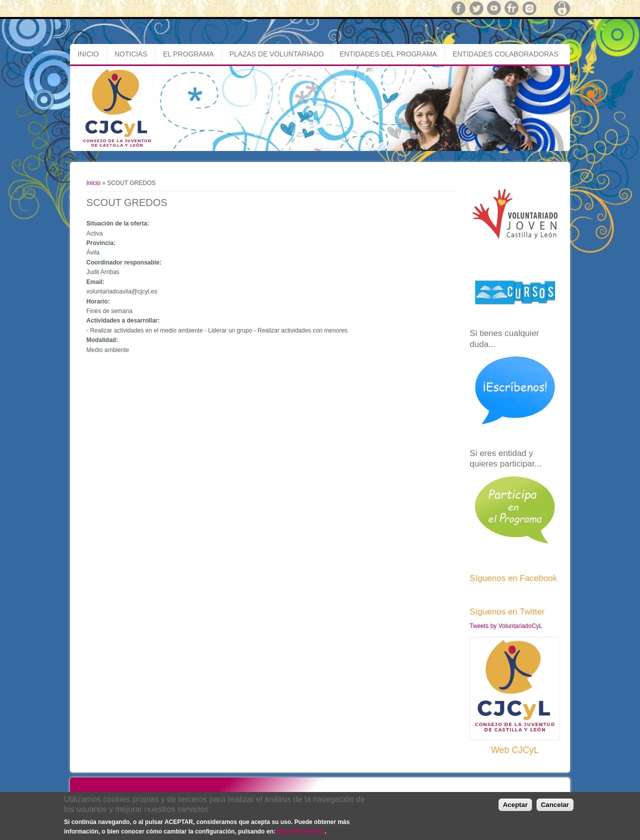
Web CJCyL (515, 750)
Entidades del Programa (388, 54)
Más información (301, 831)
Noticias (131, 54)
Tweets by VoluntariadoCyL (506, 626)
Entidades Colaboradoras (505, 54)
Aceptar (515, 805)
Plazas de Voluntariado (277, 54)
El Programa (188, 54)
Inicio (88, 54)
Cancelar (555, 805)
